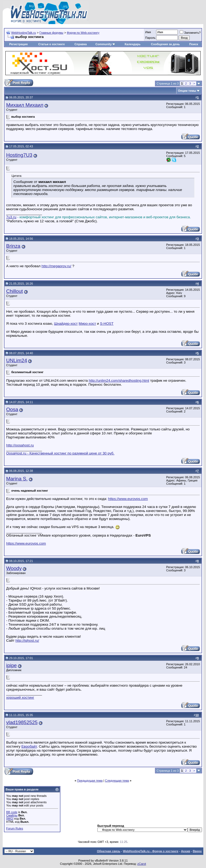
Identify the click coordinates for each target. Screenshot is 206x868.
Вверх (197, 851)
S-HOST (107, 324)
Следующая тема (117, 781)
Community (106, 44)
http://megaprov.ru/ (56, 266)
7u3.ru (11, 217)
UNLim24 (17, 360)
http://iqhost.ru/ (27, 641)
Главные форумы (51, 33)
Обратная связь (108, 851)
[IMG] (10, 819)
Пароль (150, 38)
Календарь (133, 44)
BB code (12, 812)
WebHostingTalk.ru (24, 33)
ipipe (11, 665)
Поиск (194, 44)
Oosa (12, 409)
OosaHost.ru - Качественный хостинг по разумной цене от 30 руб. (60, 453)
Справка (81, 44)
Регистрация (18, 44)
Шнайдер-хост (66, 324)
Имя (148, 32)
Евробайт (29, 746)
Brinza (13, 246)
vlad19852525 (22, 722)
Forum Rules (15, 828)
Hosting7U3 (19, 155)
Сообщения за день (165, 44)
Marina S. (17, 479)
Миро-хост (87, 324)
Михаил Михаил (25, 105)
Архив (186, 851)
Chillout (14, 291)
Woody (14, 568)
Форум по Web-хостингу (83, 33)
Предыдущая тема (90, 781)
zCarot (142, 864)
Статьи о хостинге (51, 44)
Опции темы (187, 91)
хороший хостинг (20, 697)
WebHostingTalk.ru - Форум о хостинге (151, 851)
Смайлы (12, 815)
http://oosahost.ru (20, 445)
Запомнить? (190, 33)
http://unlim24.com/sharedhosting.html (119, 381)
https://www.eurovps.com (128, 499)
